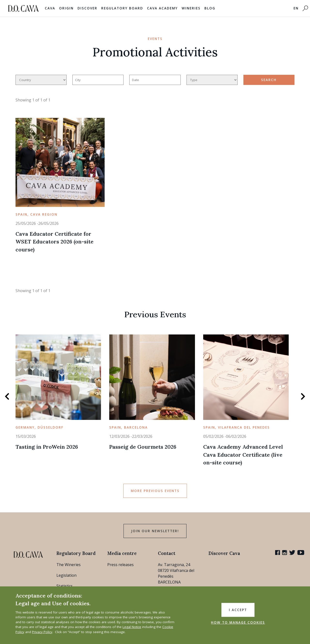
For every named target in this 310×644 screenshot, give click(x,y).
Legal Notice (132, 627)
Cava (50, 8)
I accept (238, 610)
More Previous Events (155, 491)
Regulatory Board (122, 8)
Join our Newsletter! (155, 531)
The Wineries (69, 565)
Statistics (65, 586)
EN (296, 8)
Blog (210, 8)
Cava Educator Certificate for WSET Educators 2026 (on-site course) (54, 242)
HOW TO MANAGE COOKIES (238, 622)
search (269, 80)
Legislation (66, 575)
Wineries (191, 8)
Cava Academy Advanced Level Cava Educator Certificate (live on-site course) (243, 455)
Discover (87, 8)
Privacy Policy (42, 632)
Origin (66, 8)
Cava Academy (162, 8)
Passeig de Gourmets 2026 (143, 447)
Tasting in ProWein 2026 (47, 447)
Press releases (120, 565)
